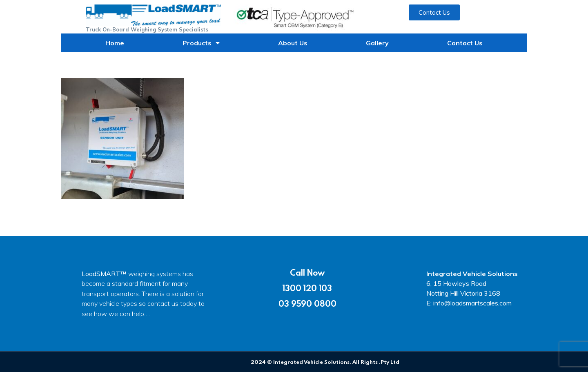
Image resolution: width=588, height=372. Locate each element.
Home (115, 43)
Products (201, 43)
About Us (293, 43)
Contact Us (465, 43)
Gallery (377, 43)
